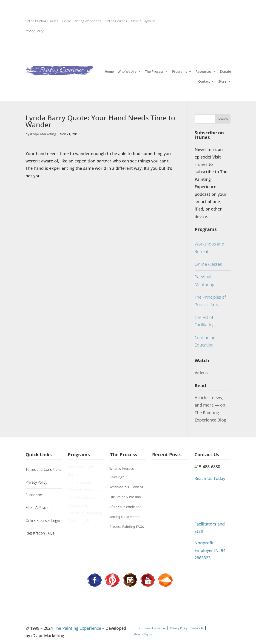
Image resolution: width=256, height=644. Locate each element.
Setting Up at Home (124, 517)
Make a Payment (145, 634)
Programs (180, 71)
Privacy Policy (34, 31)
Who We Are (127, 71)
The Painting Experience (78, 628)
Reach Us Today (210, 478)
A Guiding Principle (168, 469)
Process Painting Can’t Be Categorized (170, 501)
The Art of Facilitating (205, 321)
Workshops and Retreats (209, 248)
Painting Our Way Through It (166, 484)
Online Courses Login (43, 520)
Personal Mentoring (204, 280)
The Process (154, 71)
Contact (204, 81)
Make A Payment (143, 21)
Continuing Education (205, 341)
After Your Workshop (125, 507)
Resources (203, 71)
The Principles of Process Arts (210, 301)
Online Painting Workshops (82, 21)
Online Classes (208, 264)
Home (109, 71)
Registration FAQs (40, 533)
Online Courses (116, 21)
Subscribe (34, 495)
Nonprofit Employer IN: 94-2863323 (211, 550)
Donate (225, 71)
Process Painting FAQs (127, 527)
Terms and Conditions (43, 469)
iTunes (202, 164)
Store (222, 81)
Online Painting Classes (42, 21)
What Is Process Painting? (122, 473)
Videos (201, 373)
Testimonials (119, 487)
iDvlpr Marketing (43, 134)
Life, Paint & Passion (125, 497)
